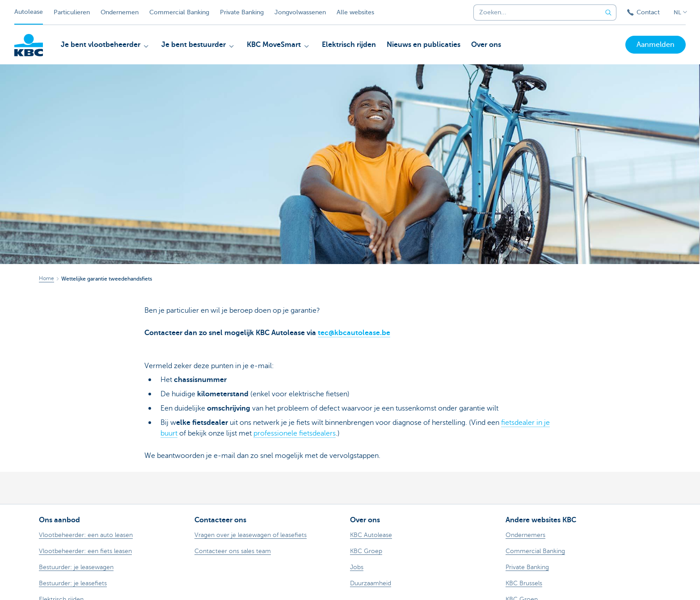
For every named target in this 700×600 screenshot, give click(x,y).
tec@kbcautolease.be (354, 333)
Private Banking (242, 12)
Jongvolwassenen (300, 12)
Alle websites (355, 12)
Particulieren (72, 12)
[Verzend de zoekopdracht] (608, 13)
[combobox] (534, 13)
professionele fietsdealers (295, 433)
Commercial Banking (179, 12)
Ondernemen (120, 12)
